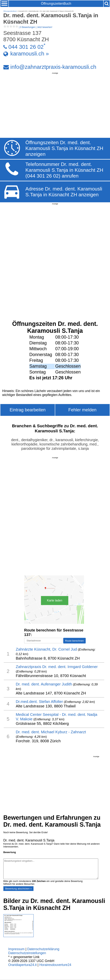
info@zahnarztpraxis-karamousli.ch (53, 67)
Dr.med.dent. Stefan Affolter (39, 701)
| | (28, 27)
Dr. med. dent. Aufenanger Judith (44, 684)
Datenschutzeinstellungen (27, 953)
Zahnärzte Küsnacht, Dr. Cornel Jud (46, 649)
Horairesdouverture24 (55, 965)
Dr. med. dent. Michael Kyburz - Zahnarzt (51, 732)
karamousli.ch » (30, 54)
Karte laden (55, 600)
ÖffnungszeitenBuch (56, 4)
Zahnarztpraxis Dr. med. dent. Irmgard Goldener (57, 667)
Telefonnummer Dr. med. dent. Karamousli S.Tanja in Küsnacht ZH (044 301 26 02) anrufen (64, 170)
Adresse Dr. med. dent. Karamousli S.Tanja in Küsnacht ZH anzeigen (64, 192)
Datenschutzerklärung (43, 949)
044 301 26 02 (26, 47)
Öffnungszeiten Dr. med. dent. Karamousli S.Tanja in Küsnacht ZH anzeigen (64, 148)
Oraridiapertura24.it (22, 965)
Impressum (16, 949)
